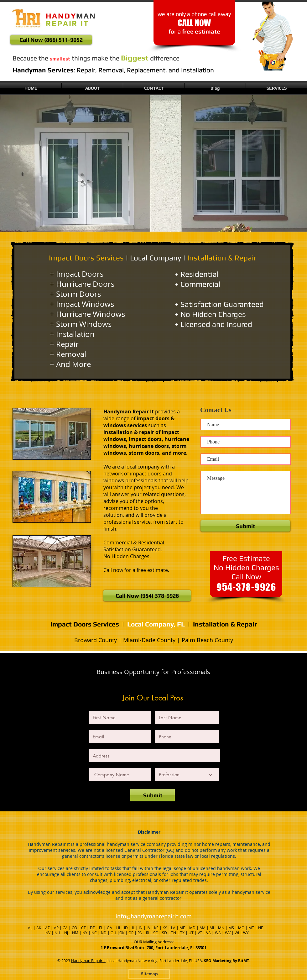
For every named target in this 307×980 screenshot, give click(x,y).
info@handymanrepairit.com (154, 916)
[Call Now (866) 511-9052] (51, 40)
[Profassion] (187, 774)
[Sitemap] (149, 974)
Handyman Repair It (88, 961)
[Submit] (153, 795)
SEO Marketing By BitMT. (227, 961)
